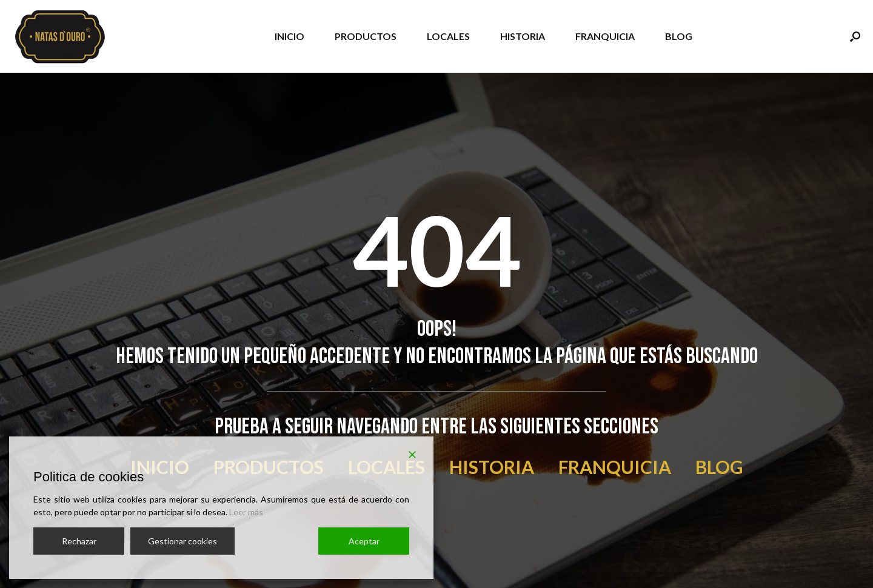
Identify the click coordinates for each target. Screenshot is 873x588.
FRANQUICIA (605, 36)
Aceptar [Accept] (364, 541)
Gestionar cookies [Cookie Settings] (182, 541)
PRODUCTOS (366, 36)
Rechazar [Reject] (79, 541)
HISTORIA (523, 36)
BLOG (679, 36)
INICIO (289, 36)
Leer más (246, 512)
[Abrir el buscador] (855, 36)
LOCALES (448, 36)
